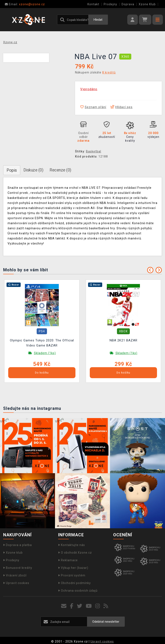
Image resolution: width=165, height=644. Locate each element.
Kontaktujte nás (72, 545)
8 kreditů (109, 72)
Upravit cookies (16, 583)
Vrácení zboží (15, 575)
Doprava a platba (17, 545)
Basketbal (94, 151)
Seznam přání (93, 107)
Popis (12, 170)
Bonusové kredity (18, 568)
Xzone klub (13, 553)
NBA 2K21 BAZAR (123, 340)
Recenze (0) (60, 170)
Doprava (128, 4)
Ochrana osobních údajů (78, 591)
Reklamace (68, 560)
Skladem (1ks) (45, 353)
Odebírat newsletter (106, 622)
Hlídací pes (121, 107)
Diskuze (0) (33, 170)
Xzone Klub (147, 4)
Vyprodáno (89, 89)
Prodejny (110, 4)
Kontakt (93, 4)
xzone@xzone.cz (25, 4)
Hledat (98, 20)
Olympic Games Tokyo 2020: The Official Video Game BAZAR (42, 343)
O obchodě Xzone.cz (75, 553)
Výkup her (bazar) (73, 568)
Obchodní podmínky (74, 583)
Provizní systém (72, 575)
